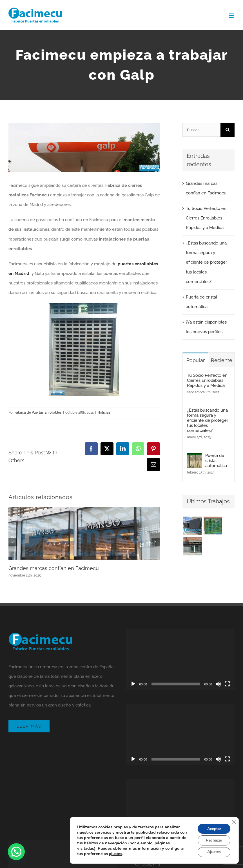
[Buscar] (228, 130)
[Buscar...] (201, 130)
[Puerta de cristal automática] (194, 458)
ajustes (116, 853)
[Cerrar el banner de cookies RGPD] (234, 821)
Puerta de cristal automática (216, 461)
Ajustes (213, 852)
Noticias (104, 412)
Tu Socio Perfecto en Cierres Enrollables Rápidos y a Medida (206, 218)
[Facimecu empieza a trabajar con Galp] (84, 147)
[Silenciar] (218, 684)
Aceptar (213, 828)
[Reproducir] (133, 684)
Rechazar (213, 840)
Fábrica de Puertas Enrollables (38, 412)
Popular (196, 360)
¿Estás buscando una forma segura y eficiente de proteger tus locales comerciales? (206, 262)
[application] (180, 659)
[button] (16, 852)
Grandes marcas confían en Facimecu (54, 568)
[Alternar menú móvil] (232, 16)
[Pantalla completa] (227, 684)
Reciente (222, 360)
